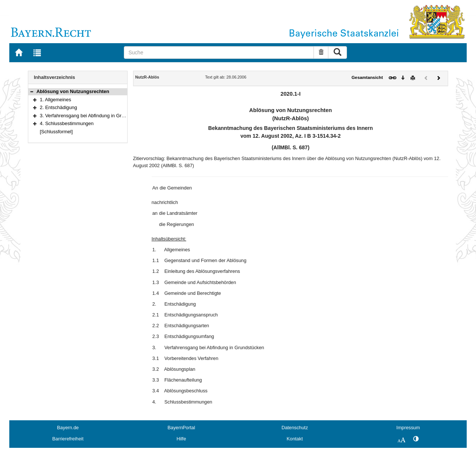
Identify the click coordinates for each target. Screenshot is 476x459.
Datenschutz (295, 428)
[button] (32, 91)
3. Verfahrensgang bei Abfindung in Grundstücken (93, 116)
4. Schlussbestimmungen (67, 123)
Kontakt (295, 439)
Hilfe (181, 439)
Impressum (408, 428)
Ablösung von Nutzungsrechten (73, 91)
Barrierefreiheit (68, 439)
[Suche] (219, 52)
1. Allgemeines (55, 100)
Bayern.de (68, 428)
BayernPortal (181, 428)
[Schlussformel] (56, 132)
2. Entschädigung (58, 107)
